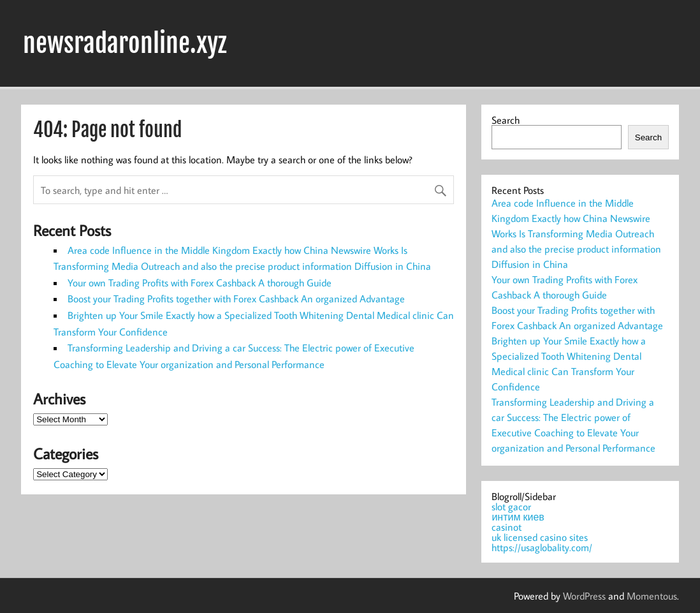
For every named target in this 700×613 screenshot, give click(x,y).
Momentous (652, 596)
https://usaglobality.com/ (542, 547)
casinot (507, 527)
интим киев (518, 517)
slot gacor (511, 506)
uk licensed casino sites (540, 537)
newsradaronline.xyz (125, 43)
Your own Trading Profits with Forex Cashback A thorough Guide (200, 283)
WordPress (584, 596)
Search (506, 120)
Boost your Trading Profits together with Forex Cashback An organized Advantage (236, 299)
